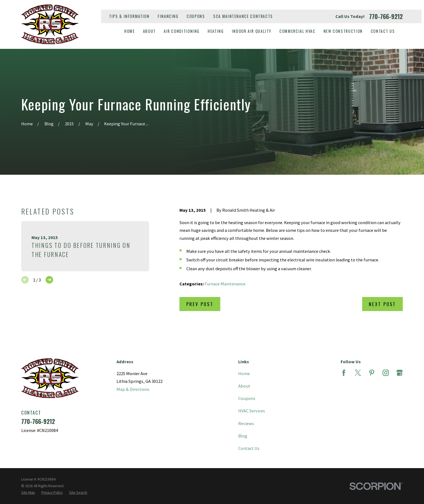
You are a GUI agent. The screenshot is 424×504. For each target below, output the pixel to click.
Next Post (382, 304)
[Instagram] (386, 373)
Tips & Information (129, 16)
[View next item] (49, 280)
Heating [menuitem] (216, 31)
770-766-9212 (386, 16)
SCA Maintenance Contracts (243, 16)
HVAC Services (252, 411)
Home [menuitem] (130, 31)
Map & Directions (133, 389)
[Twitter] (358, 373)
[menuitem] (28, 493)
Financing (168, 16)
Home (244, 373)
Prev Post (200, 304)
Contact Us (249, 448)
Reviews (246, 423)
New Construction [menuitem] (343, 31)
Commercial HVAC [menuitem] (297, 31)
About (244, 386)
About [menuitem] (149, 31)
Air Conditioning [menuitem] (182, 31)
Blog (243, 436)
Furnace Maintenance (225, 284)
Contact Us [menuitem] (383, 31)
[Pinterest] (372, 373)
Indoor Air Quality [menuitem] (252, 31)
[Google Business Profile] (400, 373)
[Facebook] (344, 373)
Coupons (196, 16)
